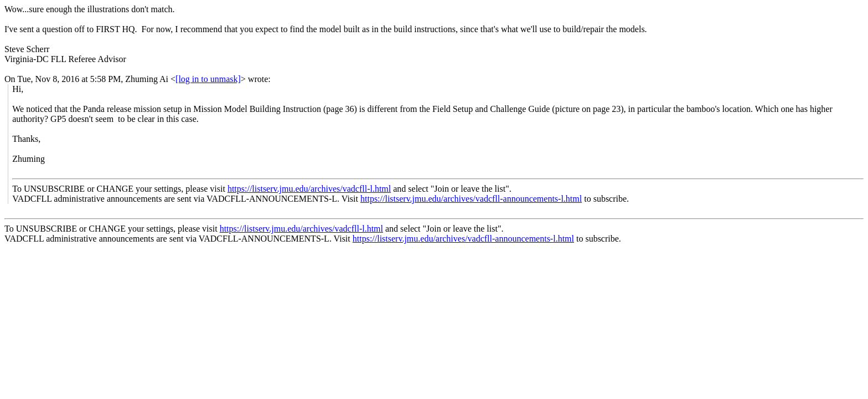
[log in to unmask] (208, 79)
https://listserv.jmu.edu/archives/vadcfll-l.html (309, 189)
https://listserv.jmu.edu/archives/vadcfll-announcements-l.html (471, 199)
